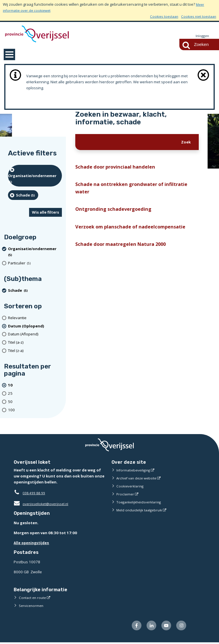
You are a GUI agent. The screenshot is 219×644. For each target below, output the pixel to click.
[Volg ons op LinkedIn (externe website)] (148, 626)
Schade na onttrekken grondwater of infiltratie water (135, 190)
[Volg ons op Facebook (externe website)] (132, 626)
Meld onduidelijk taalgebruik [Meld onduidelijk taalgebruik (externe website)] (141, 510)
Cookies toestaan (160, 16)
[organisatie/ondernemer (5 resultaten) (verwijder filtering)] (35, 176)
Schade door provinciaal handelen (119, 168)
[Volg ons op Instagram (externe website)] (181, 626)
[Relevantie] (35, 318)
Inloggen (202, 36)
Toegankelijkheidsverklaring (141, 502)
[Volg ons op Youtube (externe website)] (165, 626)
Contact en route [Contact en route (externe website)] (33, 598)
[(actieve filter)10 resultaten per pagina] (35, 385)
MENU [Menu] (9, 55)
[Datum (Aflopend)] (35, 335)
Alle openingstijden (33, 543)
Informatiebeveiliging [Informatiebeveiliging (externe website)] (135, 470)
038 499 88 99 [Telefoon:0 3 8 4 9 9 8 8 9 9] (35, 493)
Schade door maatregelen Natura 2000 (125, 250)
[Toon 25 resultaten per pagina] (35, 394)
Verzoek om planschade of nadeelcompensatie (135, 231)
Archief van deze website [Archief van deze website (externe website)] (138, 478)
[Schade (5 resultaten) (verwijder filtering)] (23, 195)
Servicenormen (32, 606)
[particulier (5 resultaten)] (35, 263)
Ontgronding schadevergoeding (116, 213)
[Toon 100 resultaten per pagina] (35, 410)
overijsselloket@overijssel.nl (43, 504)
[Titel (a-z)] (35, 343)
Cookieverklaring (131, 486)
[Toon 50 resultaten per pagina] (35, 402)
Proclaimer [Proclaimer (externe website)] (126, 494)
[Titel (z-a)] (35, 351)
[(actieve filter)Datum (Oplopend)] (35, 326)
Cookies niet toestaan (197, 16)
